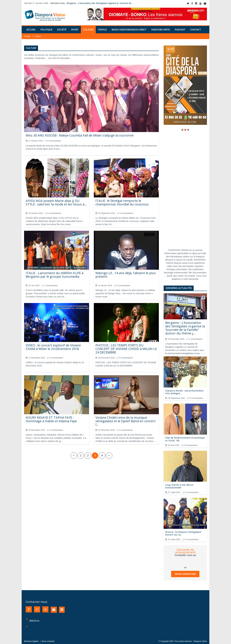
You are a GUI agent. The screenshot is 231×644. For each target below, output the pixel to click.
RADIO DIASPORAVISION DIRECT (129, 28)
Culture (88, 28)
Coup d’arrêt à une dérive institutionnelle (179, 484)
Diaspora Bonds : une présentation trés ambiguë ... (184, 390)
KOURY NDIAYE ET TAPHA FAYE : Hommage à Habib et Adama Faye (51, 417)
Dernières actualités (179, 286)
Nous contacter (185, 572)
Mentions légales (31, 639)
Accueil (31, 28)
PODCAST (180, 28)
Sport (75, 28)
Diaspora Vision (200, 639)
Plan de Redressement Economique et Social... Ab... (185, 437)
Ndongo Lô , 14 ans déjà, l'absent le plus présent (126, 273)
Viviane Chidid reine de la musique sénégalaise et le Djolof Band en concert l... (126, 419)
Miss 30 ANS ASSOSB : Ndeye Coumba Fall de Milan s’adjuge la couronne (80, 133)
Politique (46, 28)
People (102, 28)
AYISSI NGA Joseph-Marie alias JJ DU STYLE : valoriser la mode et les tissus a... (56, 200)
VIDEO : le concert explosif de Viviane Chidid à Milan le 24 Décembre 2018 (53, 345)
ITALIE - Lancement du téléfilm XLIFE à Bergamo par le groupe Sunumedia (55, 273)
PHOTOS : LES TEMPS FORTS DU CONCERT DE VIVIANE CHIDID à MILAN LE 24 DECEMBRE (126, 347)
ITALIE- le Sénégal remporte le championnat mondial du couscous (122, 200)
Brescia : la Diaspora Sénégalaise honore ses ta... (183, 531)
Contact (195, 28)
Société (62, 28)
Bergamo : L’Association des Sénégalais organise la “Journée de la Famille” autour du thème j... (185, 326)
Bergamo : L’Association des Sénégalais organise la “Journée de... (100, 3)
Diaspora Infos (161, 28)
